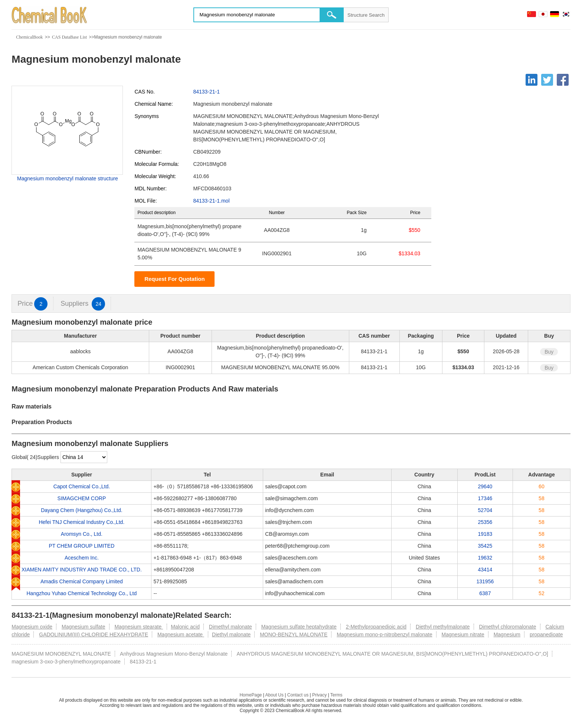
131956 (485, 581)
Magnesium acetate (181, 634)
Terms (336, 695)
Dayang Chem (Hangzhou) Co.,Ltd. (81, 510)
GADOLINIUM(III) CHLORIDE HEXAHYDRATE (94, 634)
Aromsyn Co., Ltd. (82, 534)
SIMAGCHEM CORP (82, 498)
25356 (485, 522)
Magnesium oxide (32, 627)
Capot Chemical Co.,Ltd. (82, 486)
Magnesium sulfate (84, 627)
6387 (485, 593)
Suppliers (83, 304)
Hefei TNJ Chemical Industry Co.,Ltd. (81, 522)
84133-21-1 (206, 92)
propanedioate (546, 634)
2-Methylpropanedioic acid (376, 627)
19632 (485, 558)
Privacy (319, 695)
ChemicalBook (29, 37)
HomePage (251, 695)
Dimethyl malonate (230, 627)
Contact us (298, 695)
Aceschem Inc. (82, 558)
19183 (485, 534)
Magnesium (507, 634)
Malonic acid (185, 627)
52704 (485, 510)
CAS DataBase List (69, 37)
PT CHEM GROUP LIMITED (81, 546)
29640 (485, 486)
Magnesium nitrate (463, 634)
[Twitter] (547, 80)
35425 (485, 546)
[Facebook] (563, 80)
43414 (485, 570)
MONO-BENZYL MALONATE (294, 634)
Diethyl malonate (231, 634)
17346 (485, 498)
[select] (84, 457)
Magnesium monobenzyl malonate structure (68, 178)
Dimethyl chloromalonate (507, 627)
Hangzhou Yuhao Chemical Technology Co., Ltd (81, 593)
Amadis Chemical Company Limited (82, 581)
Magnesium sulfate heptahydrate (299, 627)
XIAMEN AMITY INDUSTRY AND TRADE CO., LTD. (82, 570)
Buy (549, 352)
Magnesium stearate (139, 627)
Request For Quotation (175, 279)
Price (32, 304)
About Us (274, 695)
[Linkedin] (532, 80)
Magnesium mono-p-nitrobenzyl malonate (385, 634)
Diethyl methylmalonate (443, 627)
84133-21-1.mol (211, 201)
